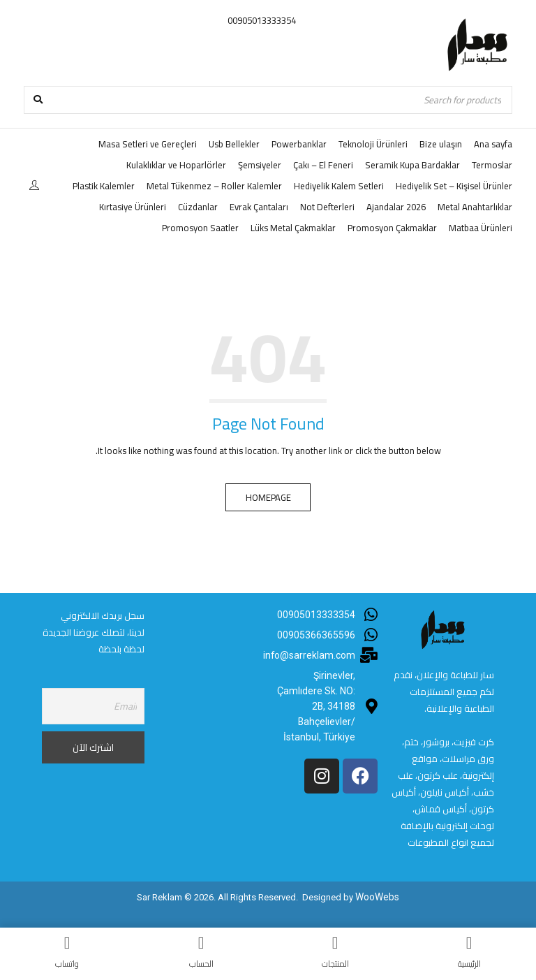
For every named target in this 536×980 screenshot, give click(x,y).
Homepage (268, 497)
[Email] (93, 706)
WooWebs (378, 897)
